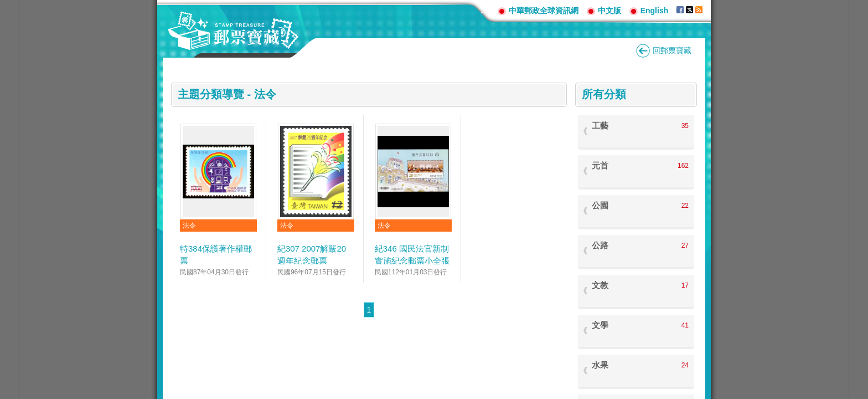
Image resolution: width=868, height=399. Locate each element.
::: (485, 10)
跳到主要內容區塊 (6, 6)
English (655, 11)
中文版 (609, 11)
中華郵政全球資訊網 (544, 11)
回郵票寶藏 (672, 50)
